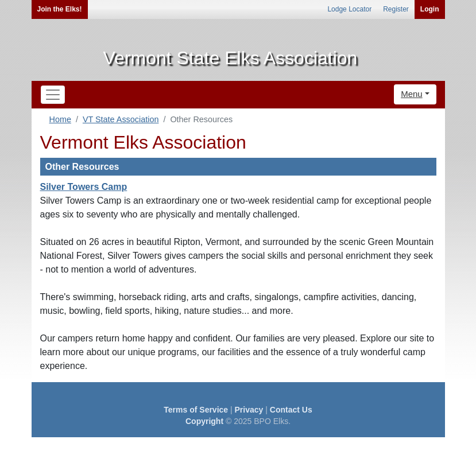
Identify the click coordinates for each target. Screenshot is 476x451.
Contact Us (291, 410)
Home (60, 119)
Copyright (204, 421)
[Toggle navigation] (53, 95)
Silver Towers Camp (84, 187)
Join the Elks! (60, 9)
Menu (412, 94)
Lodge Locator (349, 9)
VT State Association (121, 119)
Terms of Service (196, 410)
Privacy (249, 410)
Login (430, 9)
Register (396, 9)
